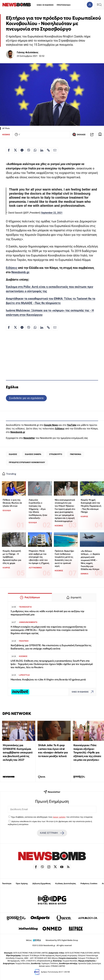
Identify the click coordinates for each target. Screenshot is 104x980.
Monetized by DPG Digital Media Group (62, 940)
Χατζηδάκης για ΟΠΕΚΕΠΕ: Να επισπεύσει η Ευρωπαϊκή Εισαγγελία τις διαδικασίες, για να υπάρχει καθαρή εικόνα (51, 647)
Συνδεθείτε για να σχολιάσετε (26, 398)
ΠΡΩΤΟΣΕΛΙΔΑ (64, 5)
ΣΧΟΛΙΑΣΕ (79, 134)
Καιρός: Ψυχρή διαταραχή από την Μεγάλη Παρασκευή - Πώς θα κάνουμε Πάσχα (91, 506)
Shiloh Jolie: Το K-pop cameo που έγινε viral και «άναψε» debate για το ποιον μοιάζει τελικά (53, 751)
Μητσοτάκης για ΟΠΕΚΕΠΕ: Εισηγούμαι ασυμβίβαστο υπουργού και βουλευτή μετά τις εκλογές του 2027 (18, 752)
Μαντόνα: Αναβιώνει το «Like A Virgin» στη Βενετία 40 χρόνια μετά (48, 680)
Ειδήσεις (12, 268)
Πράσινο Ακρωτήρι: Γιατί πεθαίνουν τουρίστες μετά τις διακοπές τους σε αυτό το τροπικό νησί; (64, 558)
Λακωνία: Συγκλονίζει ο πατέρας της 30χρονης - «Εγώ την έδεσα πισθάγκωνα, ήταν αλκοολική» (38, 509)
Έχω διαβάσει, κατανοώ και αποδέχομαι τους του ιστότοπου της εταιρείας (52, 817)
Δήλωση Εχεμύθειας (42, 883)
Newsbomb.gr (20, 272)
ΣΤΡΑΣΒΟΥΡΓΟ (56, 454)
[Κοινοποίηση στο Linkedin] (42, 150)
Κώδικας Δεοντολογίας (66, 883)
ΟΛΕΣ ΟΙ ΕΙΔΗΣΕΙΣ (45, 5)
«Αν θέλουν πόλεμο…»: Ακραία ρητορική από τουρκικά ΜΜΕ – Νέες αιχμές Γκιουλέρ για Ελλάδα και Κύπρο (90, 560)
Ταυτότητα (7, 883)
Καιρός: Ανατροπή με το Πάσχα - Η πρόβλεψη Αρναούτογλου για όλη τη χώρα (12, 557)
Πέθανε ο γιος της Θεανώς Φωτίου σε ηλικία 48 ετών (12, 503)
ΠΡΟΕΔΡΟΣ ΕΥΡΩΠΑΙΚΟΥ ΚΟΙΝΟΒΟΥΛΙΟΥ (27, 462)
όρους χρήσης (59, 817)
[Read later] (100, 134)
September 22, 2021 (52, 213)
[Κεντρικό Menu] (99, 5)
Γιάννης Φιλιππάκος (28, 52)
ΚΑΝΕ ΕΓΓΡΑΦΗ (52, 833)
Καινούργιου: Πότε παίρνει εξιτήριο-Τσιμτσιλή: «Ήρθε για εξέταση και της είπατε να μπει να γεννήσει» (87, 752)
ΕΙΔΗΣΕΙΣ (13, 454)
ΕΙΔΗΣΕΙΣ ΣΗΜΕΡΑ (33, 454)
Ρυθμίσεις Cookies (89, 883)
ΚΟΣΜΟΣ (6, 135)
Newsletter (29, 438)
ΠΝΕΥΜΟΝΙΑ (76, 454)
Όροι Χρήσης (22, 883)
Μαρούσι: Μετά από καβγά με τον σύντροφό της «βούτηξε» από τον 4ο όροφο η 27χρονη (39, 557)
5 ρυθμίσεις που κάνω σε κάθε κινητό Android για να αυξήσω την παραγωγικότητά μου (48, 613)
